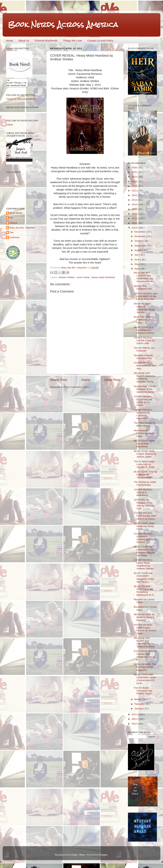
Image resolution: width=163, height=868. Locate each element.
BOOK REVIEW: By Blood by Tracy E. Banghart (145, 617)
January (139, 709)
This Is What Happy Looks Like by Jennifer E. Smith (144, 464)
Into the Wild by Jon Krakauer (144, 349)
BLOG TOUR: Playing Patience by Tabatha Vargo (145, 474)
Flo (11, 219)
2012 (135, 714)
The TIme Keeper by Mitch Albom (145, 424)
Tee (12, 234)
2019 (135, 200)
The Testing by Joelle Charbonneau (145, 483)
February (140, 704)
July (137, 255)
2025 (135, 172)
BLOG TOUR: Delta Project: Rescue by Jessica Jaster (145, 454)
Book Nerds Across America (63, 25)
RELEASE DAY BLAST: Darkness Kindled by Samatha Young (145, 377)
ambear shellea (67, 277)
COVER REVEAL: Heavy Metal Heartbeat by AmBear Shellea (144, 564)
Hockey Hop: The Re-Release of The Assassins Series (145, 389)
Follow (10, 126)
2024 (135, 177)
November (140, 236)
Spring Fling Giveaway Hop (143, 287)
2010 (135, 724)
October (139, 241)
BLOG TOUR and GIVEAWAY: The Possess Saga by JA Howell (144, 551)
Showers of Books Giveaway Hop (143, 357)
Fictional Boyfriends (46, 41)
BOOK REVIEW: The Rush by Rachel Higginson (145, 667)
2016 (135, 214)
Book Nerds (16, 214)
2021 (135, 191)
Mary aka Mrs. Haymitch (22, 229)
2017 (135, 209)
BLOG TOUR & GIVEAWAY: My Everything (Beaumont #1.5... (145, 591)
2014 (135, 223)
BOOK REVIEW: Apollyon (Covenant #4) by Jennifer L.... (144, 308)
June (137, 260)
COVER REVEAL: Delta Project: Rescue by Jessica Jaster (145, 629)
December (140, 232)
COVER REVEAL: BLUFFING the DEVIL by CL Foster (143, 401)
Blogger (103, 855)
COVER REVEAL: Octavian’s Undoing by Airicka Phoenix (145, 538)
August (138, 250)
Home (9, 41)
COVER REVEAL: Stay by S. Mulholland (143, 492)
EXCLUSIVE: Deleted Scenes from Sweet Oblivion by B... (145, 655)
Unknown (15, 239)
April (137, 269)
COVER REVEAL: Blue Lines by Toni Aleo (145, 366)
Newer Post (59, 380)
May (137, 264)
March (138, 699)
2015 (135, 218)
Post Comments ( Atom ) (77, 387)
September (141, 246)
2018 (135, 204)
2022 (135, 186)
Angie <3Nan (78, 855)
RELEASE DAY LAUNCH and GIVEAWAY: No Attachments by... (144, 277)
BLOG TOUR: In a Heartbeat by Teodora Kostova (144, 330)
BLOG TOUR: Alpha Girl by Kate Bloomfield (144, 443)
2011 (135, 719)
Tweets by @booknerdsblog (21, 101)
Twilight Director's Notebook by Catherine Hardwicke (143, 414)
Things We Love (72, 41)
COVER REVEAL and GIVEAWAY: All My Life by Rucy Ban (145, 296)
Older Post (112, 380)
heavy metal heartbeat (103, 277)
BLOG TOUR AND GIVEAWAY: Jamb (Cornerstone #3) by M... (145, 679)
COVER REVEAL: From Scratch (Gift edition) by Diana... (145, 516)
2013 (135, 228)
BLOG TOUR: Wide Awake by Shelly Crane (144, 526)
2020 (135, 195)
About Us (24, 41)
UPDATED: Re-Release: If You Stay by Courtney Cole (144, 504)
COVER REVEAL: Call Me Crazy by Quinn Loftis (144, 340)
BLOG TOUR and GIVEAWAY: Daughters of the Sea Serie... (144, 577)
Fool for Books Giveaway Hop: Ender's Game (143, 691)
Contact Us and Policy (100, 41)
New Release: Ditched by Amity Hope (144, 433)
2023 (135, 181)
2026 (135, 168)
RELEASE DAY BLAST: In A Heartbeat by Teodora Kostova (144, 642)
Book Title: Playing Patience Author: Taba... (144, 320)
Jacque (13, 224)
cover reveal (83, 277)
